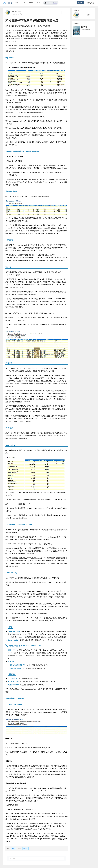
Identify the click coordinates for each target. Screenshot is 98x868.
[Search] (51, 3)
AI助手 (31, 3)
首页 (17, 3)
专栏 (24, 3)
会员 (38, 3)
